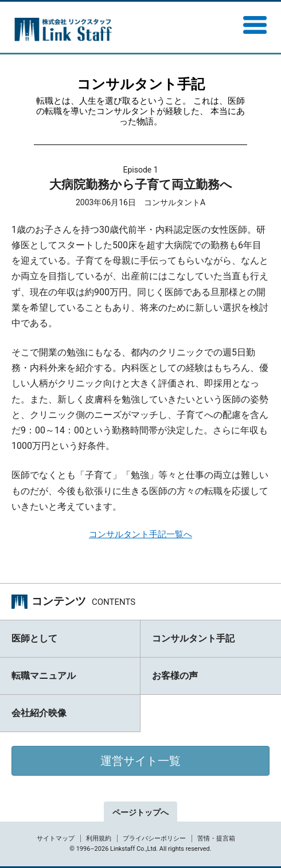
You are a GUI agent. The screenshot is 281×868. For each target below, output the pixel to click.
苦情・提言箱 (216, 838)
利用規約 (99, 838)
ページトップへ (140, 812)
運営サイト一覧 (140, 761)
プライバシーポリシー (154, 838)
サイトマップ (56, 838)
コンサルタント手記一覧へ (140, 534)
